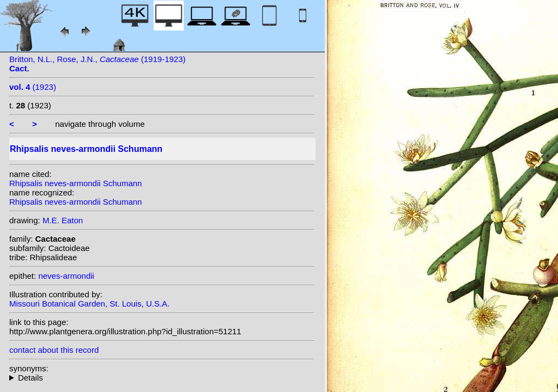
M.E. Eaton (63, 220)
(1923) (33, 87)
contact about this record (54, 350)
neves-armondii (66, 276)
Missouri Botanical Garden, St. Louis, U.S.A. (89, 304)
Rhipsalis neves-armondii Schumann (75, 183)
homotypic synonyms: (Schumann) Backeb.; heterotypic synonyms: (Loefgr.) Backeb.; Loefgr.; (162, 378)
